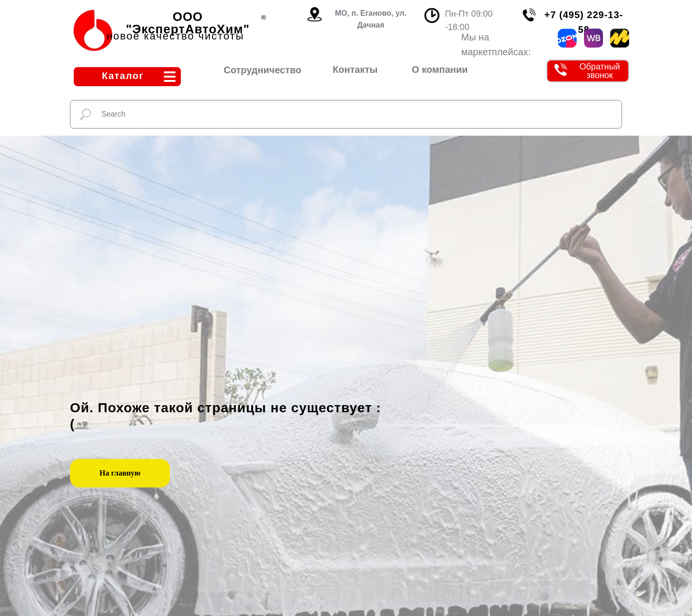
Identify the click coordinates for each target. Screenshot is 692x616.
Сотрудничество (262, 70)
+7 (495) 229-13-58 (584, 22)
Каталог (123, 76)
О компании (440, 70)
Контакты (355, 70)
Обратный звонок (599, 71)
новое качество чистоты (175, 36)
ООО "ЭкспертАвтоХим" (188, 23)
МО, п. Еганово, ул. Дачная (371, 19)
